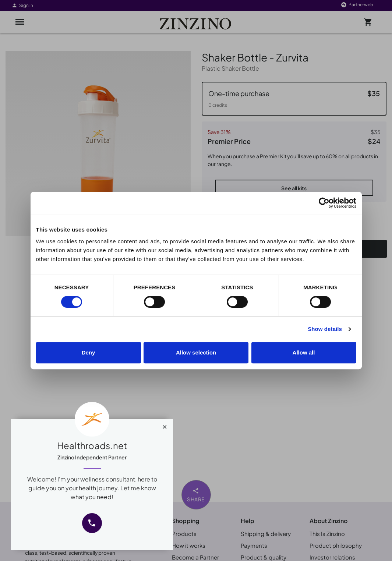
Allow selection (196, 352)
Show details (325, 329)
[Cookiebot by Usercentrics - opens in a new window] (324, 203)
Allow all (304, 352)
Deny (89, 352)
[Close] (165, 425)
